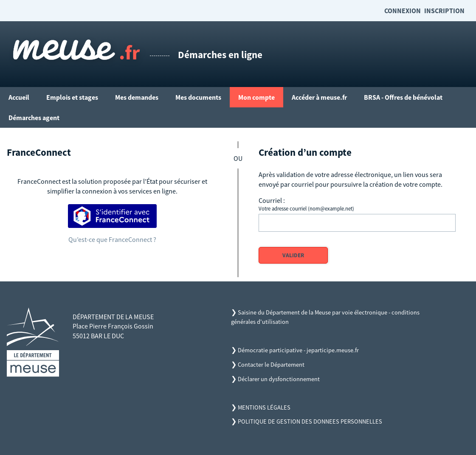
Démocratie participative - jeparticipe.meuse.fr (298, 350)
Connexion (403, 11)
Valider (293, 255)
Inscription (444, 11)
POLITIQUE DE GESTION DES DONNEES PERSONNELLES (310, 421)
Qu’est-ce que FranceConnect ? (112, 239)
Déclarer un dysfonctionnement (279, 379)
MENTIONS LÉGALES (264, 407)
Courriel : (272, 200)
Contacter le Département (271, 365)
